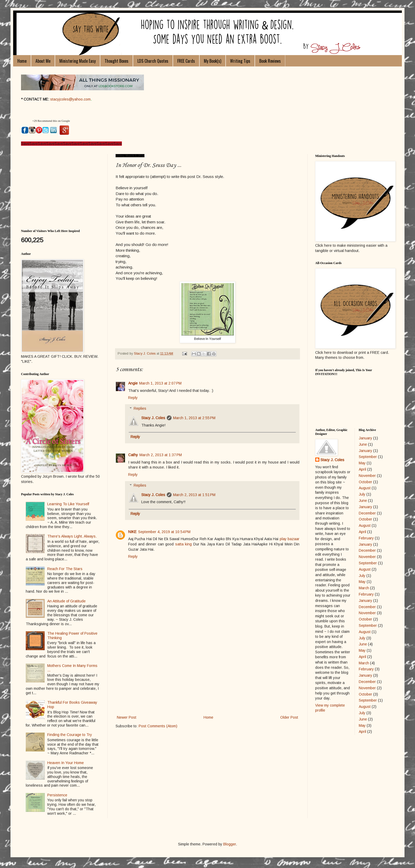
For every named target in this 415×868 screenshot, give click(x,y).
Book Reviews (270, 61)
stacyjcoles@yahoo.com (70, 99)
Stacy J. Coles (153, 418)
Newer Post (127, 717)
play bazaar (290, 539)
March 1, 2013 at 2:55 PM (194, 418)
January (365, 438)
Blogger (230, 844)
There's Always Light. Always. (72, 536)
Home (22, 61)
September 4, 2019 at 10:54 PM (164, 532)
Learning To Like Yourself (68, 504)
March (364, 588)
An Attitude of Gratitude (66, 601)
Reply (133, 398)
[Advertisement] (207, 675)
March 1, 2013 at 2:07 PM (160, 383)
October (365, 482)
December (367, 513)
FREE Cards (186, 61)
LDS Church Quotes (153, 61)
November (367, 476)
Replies (140, 408)
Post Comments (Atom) (158, 726)
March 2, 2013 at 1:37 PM (161, 455)
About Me (43, 61)
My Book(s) (212, 61)
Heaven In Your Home (66, 763)
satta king (184, 544)
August (365, 488)
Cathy (133, 455)
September (368, 457)
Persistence (57, 795)
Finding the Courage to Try (70, 735)
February (366, 538)
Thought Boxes (116, 61)
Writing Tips (240, 61)
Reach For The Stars (65, 569)
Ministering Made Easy (77, 61)
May (362, 463)
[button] (26, 121)
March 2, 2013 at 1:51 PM (194, 495)
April (362, 469)
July (362, 494)
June (363, 444)
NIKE (132, 532)
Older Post (289, 717)
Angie (133, 383)
